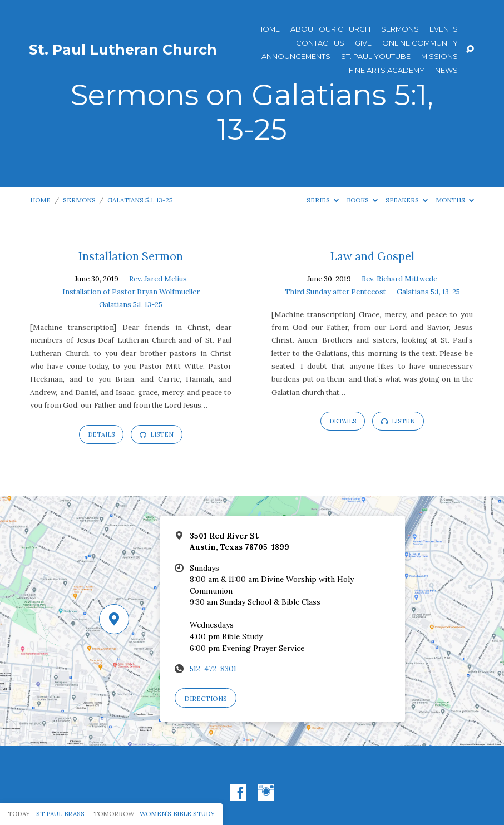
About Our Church (330, 29)
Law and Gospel (372, 256)
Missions (439, 56)
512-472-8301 (213, 669)
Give (363, 43)
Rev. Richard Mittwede (399, 279)
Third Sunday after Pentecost (335, 292)
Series (323, 200)
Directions (206, 698)
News (446, 70)
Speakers (407, 200)
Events (444, 29)
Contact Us (320, 43)
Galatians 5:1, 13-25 (140, 200)
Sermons (400, 29)
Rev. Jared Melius (158, 279)
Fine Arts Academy (387, 70)
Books (362, 200)
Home (268, 29)
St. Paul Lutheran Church (123, 50)
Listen (157, 434)
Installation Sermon (131, 256)
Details (101, 434)
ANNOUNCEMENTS (296, 56)
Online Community (420, 43)
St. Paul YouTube (376, 56)
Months (455, 200)
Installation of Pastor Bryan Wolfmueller (131, 292)
